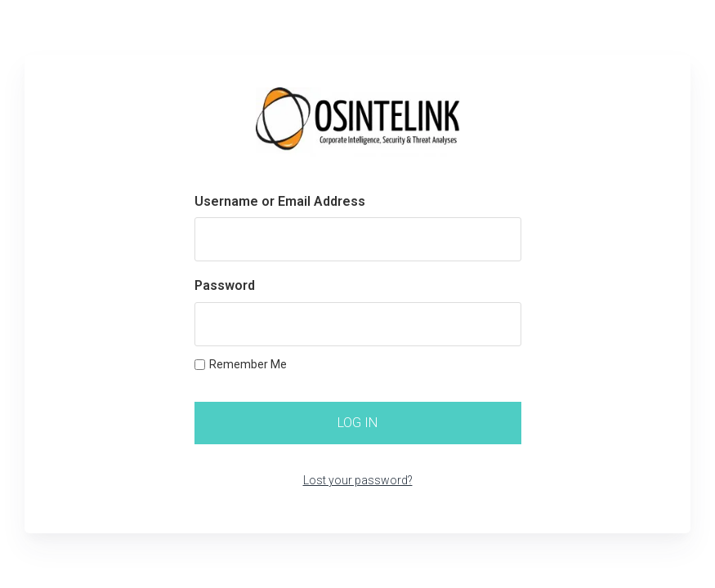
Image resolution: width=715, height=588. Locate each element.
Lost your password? (358, 480)
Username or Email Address (280, 201)
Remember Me (241, 364)
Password (225, 285)
